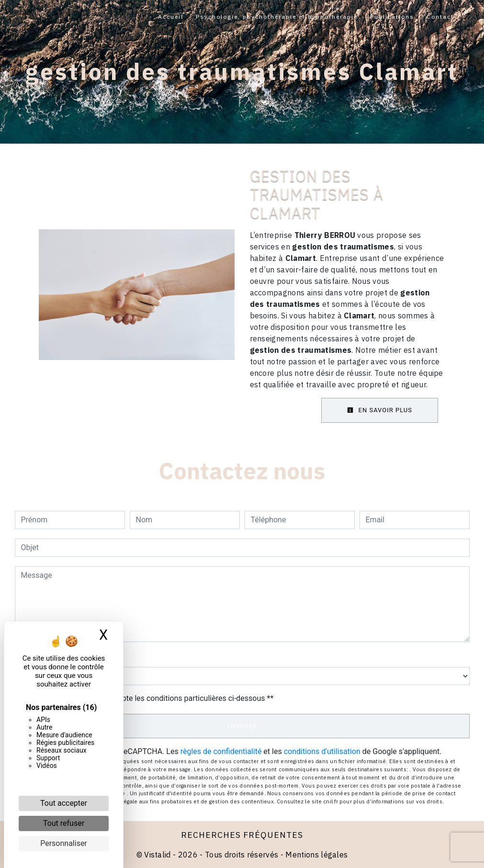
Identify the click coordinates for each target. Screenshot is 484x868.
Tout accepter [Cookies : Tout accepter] (64, 803)
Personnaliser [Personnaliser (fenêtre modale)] (64, 843)
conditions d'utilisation (322, 751)
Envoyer (242, 726)
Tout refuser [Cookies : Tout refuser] (64, 823)
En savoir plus (380, 410)
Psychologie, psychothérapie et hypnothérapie (277, 17)
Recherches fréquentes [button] (242, 835)
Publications (392, 17)
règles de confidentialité (221, 751)
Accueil (171, 17)
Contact (440, 17)
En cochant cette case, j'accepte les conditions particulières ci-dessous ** (149, 698)
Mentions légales (315, 855)
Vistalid (158, 855)
